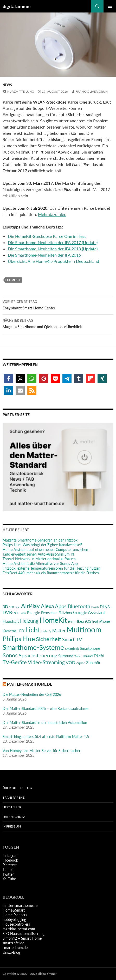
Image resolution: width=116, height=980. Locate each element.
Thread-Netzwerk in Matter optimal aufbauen (39, 559)
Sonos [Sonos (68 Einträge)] (10, 655)
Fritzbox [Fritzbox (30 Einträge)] (65, 613)
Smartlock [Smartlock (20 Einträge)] (72, 649)
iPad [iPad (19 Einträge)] (95, 622)
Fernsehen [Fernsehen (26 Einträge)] (49, 613)
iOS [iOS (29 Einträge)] (88, 621)
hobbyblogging (14, 919)
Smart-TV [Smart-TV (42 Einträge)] (72, 639)
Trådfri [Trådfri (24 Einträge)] (99, 656)
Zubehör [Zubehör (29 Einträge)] (93, 663)
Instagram (11, 855)
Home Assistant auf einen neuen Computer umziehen (45, 549)
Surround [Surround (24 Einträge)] (66, 656)
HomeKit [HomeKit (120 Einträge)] (53, 620)
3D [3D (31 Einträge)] (5, 606)
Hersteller (12, 807)
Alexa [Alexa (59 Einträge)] (47, 606)
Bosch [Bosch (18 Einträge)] (95, 607)
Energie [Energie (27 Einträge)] (34, 613)
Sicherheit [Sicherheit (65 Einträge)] (49, 639)
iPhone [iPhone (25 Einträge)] (104, 621)
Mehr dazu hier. (52, 214)
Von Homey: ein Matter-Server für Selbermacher (41, 751)
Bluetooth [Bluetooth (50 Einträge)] (79, 606)
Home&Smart (14, 910)
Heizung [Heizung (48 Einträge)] (29, 621)
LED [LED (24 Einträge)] (21, 631)
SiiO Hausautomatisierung (24, 934)
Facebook (10, 860)
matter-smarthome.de (30, 684)
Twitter (8, 874)
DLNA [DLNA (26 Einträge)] (105, 607)
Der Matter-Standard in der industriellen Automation (45, 723)
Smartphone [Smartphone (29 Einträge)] (90, 648)
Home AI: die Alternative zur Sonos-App (40, 564)
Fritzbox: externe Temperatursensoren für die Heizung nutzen (51, 568)
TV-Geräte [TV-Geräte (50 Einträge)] (15, 662)
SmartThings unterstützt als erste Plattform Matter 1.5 (46, 737)
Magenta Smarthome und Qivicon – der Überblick (58, 323)
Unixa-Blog (11, 952)
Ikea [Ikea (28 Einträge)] (80, 621)
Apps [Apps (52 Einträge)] (61, 606)
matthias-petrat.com (19, 929)
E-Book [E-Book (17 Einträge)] (21, 613)
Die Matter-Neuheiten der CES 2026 (32, 694)
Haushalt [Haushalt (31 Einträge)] (11, 621)
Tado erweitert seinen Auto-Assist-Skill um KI (38, 554)
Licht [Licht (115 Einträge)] (33, 630)
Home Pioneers (15, 915)
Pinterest (10, 865)
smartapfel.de (13, 943)
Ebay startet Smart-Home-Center (58, 304)
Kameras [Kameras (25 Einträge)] (9, 631)
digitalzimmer (17, 6)
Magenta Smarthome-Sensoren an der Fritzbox (40, 540)
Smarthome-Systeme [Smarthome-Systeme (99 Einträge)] (33, 647)
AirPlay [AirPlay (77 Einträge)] (30, 606)
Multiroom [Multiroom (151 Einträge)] (84, 629)
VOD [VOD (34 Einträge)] (70, 662)
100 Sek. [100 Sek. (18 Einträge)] (15, 607)
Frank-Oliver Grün (92, 91)
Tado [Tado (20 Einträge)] (78, 656)
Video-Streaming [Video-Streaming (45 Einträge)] (46, 662)
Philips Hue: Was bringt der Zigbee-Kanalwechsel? (42, 545)
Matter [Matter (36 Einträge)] (59, 631)
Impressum (12, 826)
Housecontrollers (16, 924)
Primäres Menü (110, 6)
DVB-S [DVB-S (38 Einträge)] (9, 612)
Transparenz (14, 797)
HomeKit (14, 280)
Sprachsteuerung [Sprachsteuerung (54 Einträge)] (38, 655)
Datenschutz (14, 817)
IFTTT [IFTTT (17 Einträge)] (72, 622)
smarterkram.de (15, 948)
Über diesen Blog (17, 788)
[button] (8, 378)
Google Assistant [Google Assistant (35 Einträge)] (89, 612)
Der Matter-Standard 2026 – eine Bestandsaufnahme (45, 708)
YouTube (9, 879)
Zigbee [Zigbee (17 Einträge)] (81, 663)
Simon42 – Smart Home (22, 938)
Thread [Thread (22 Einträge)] (87, 656)
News (7, 85)
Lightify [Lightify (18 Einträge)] (46, 631)
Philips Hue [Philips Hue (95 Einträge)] (19, 639)
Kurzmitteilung (21, 91)
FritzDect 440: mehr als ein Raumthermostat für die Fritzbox (51, 573)
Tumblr (8, 870)
